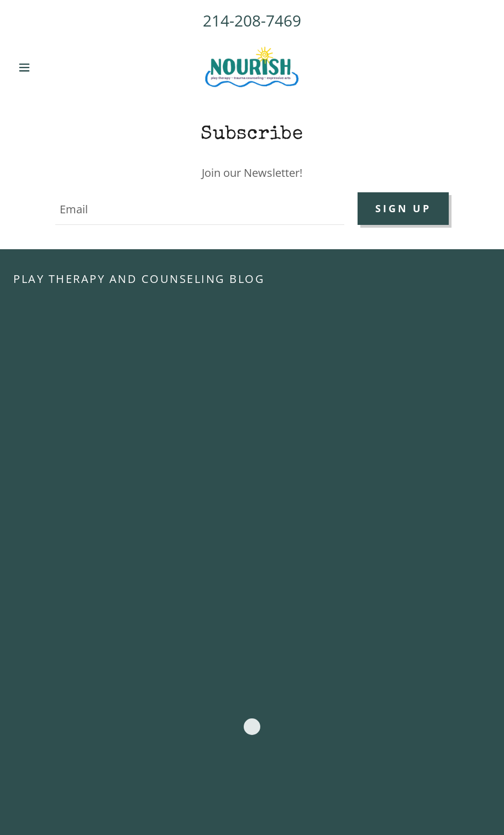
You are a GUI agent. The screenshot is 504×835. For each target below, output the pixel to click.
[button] (49, 67)
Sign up (403, 208)
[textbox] (200, 209)
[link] (252, 67)
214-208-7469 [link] (252, 20)
